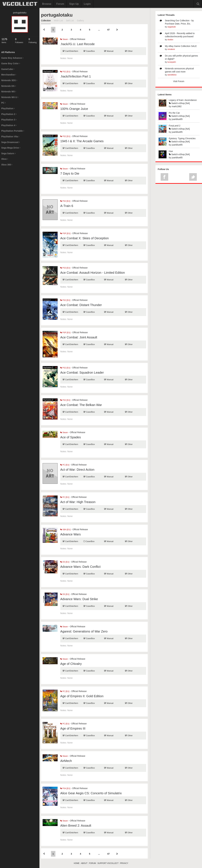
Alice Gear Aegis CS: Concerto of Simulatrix (91, 793)
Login (87, 4)
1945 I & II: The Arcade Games (82, 141)
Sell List (70, 21)
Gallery (80, 21)
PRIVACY (124, 863)
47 (108, 30)
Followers (20, 41)
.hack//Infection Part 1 (76, 76)
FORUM (92, 863)
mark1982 (177, 106)
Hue (171, 151)
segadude (172, 27)
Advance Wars (70, 534)
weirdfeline (172, 75)
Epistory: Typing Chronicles (182, 138)
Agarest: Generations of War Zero (84, 631)
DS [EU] (65, 562)
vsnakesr (171, 49)
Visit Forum (179, 81)
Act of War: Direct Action (77, 470)
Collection (46, 21)
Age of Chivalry (71, 664)
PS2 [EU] (65, 72)
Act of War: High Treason (78, 502)
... (99, 30)
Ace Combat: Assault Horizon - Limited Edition (93, 273)
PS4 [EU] (65, 788)
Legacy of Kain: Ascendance (183, 100)
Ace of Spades (71, 437)
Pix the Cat (174, 113)
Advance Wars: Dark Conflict (80, 567)
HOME (77, 863)
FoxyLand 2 (175, 126)
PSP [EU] (65, 233)
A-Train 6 (67, 206)
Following (33, 41)
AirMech (66, 761)
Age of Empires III (73, 728)
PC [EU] (65, 465)
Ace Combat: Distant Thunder (81, 305)
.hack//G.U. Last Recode (77, 44)
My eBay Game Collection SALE (181, 46)
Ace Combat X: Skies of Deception (85, 238)
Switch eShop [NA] (179, 103)
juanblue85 (177, 119)
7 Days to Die (70, 173)
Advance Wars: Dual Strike (79, 599)
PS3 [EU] (65, 268)
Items (6, 41)
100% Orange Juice (74, 109)
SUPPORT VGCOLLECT (108, 863)
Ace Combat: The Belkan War (81, 405)
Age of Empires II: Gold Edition (82, 696)
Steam (64, 39)
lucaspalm (172, 62)
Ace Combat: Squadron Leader (82, 373)
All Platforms (8, 52)
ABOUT (84, 863)
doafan (170, 40)
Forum (60, 4)
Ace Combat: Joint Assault (79, 337)
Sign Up (74, 4)
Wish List (58, 21)
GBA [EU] (65, 530)
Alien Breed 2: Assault (76, 826)
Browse (47, 4)
